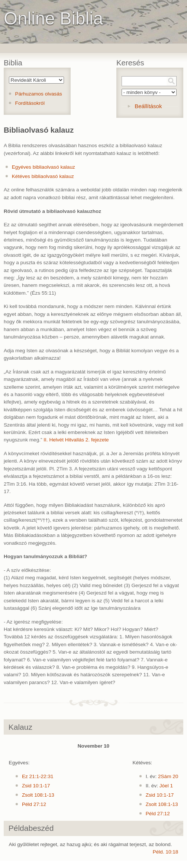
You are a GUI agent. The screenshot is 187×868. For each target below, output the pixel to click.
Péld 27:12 (34, 804)
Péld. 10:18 (166, 852)
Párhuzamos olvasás (39, 94)
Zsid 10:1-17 (36, 786)
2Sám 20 (168, 776)
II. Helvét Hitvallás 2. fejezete (76, 440)
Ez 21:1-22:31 (38, 776)
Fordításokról (30, 103)
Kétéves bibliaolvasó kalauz (43, 176)
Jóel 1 (166, 786)
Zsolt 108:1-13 (38, 795)
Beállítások (148, 106)
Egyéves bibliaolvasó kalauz (43, 167)
